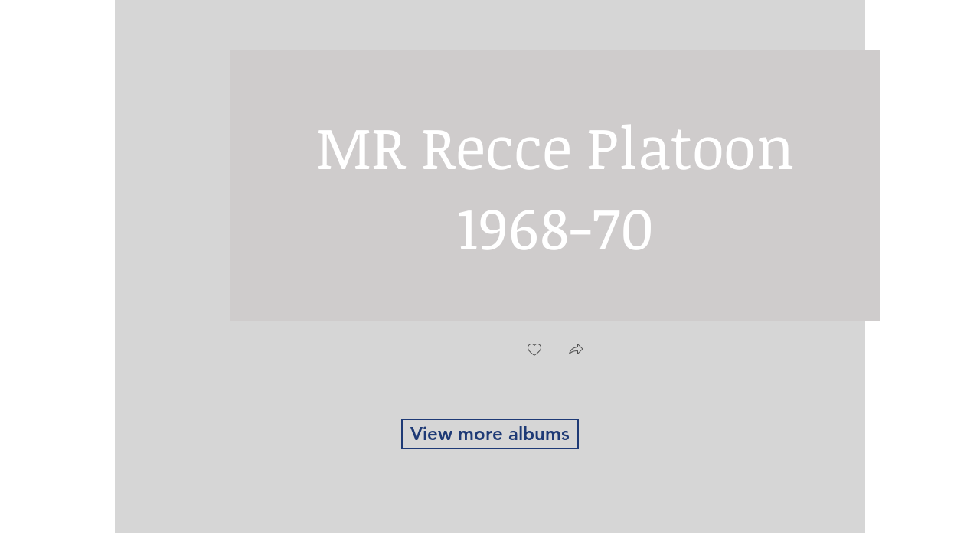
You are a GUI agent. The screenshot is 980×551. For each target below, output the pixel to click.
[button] (576, 351)
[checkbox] (534, 351)
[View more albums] (490, 434)
